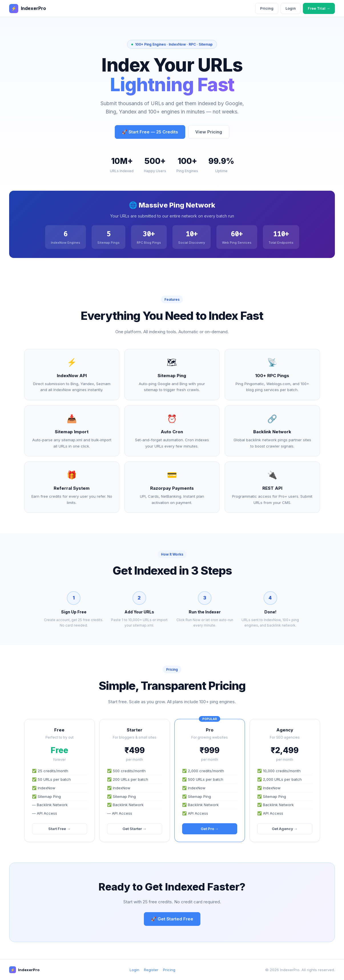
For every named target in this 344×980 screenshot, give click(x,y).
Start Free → (59, 829)
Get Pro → (210, 829)
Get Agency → (285, 829)
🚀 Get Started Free (172, 919)
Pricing (267, 8)
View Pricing (209, 132)
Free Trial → (319, 8)
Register (151, 970)
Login (291, 8)
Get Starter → (134, 829)
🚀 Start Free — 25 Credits (150, 132)
